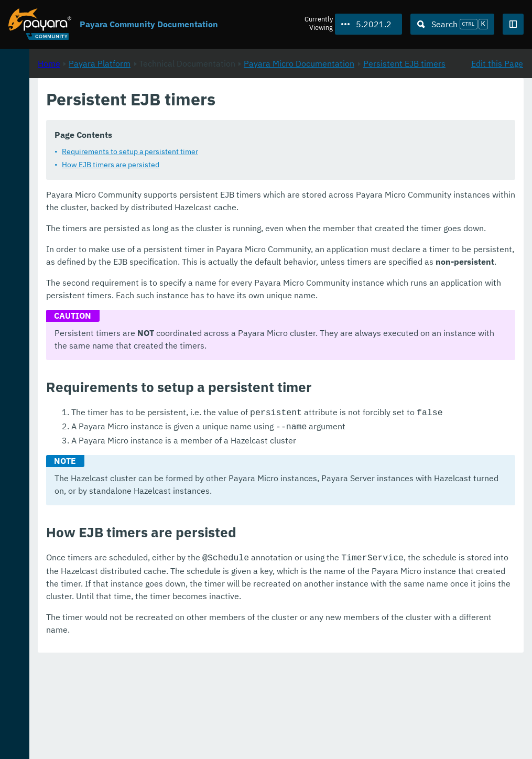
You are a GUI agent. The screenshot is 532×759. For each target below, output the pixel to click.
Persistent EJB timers (285, 123)
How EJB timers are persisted (249, 177)
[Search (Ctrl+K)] (452, 24)
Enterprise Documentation (99, 740)
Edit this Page (497, 111)
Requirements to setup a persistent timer (269, 164)
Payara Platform (41, 99)
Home (188, 111)
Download (127, 719)
